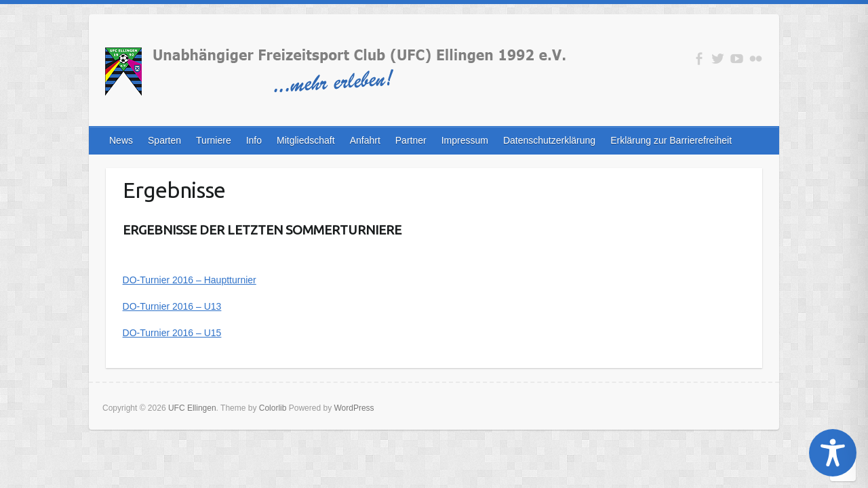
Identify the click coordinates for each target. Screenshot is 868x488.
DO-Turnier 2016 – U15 (172, 333)
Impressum (465, 140)
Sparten (164, 140)
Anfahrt (365, 140)
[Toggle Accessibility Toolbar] (833, 453)
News (121, 140)
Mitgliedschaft (306, 140)
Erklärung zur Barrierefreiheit (671, 140)
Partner (411, 140)
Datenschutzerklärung (549, 140)
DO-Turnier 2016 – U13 (172, 306)
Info (254, 140)
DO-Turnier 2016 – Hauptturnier (190, 280)
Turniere (214, 140)
